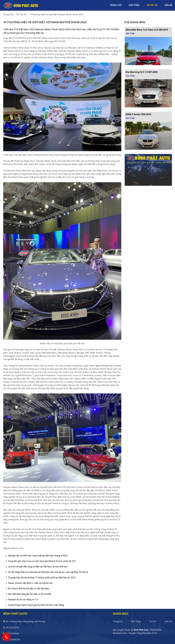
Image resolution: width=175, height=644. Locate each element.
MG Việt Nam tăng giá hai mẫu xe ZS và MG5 (28, 594)
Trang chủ (118, 621)
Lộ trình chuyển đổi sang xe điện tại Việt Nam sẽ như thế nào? (36, 567)
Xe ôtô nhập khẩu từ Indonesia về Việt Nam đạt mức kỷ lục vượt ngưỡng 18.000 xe (46, 572)
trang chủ (116, 5)
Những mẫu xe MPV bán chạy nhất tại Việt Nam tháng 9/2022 (36, 556)
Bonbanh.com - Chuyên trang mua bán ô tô (135, 633)
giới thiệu (134, 5)
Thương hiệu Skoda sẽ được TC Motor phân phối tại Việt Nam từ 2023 (40, 578)
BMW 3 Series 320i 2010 (138, 114)
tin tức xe (152, 5)
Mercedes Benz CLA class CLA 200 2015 (147, 30)
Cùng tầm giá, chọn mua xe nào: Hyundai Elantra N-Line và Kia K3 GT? (40, 561)
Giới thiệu (136, 621)
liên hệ (168, 5)
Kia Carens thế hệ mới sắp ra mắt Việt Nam (27, 589)
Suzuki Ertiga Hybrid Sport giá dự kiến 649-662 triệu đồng (34, 605)
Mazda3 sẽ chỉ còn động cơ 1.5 (21, 600)
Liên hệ (168, 621)
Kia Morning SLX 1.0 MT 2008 (142, 72)
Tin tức (153, 621)
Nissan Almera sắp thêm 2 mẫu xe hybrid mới (29, 583)
